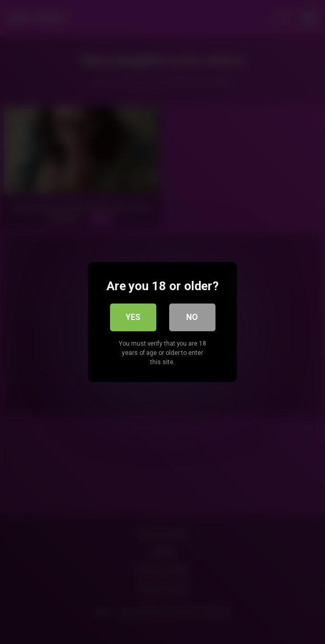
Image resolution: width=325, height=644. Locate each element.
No (192, 317)
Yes (133, 317)
